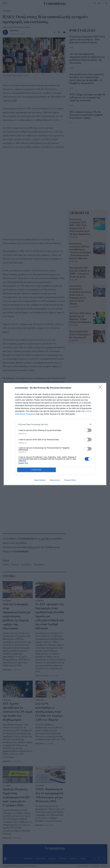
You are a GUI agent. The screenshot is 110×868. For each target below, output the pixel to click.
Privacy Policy (70, 480)
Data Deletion (40, 480)
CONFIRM (37, 470)
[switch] (88, 430)
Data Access (55, 480)
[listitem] (55, 424)
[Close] (101, 388)
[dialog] (55, 434)
